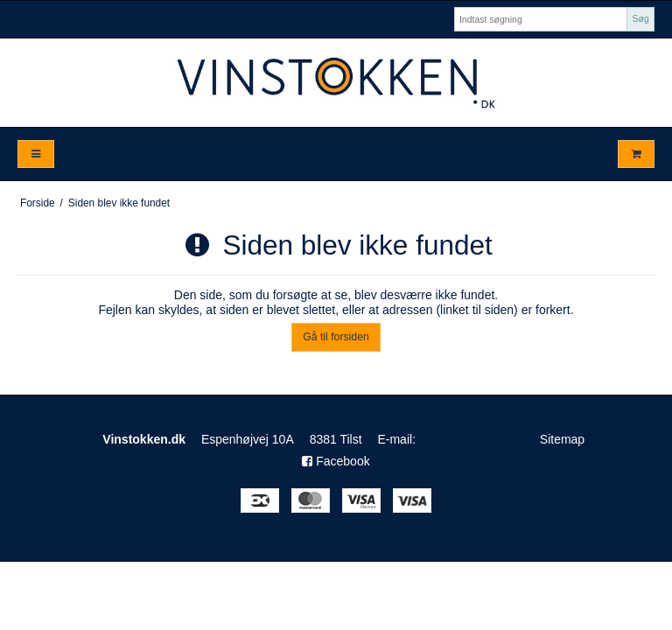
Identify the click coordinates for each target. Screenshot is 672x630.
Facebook (336, 461)
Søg (640, 18)
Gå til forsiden (336, 337)
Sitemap (562, 439)
